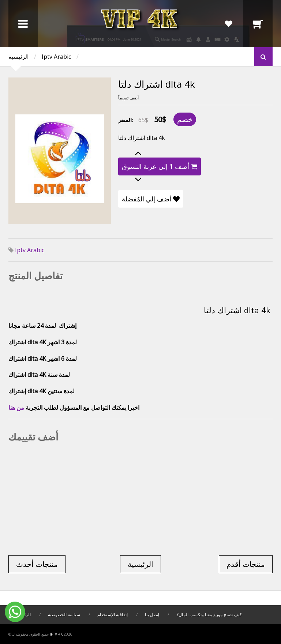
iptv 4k (56, 634)
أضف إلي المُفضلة (151, 199)
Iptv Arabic (56, 57)
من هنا (16, 408)
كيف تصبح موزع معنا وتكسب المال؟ (209, 615)
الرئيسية (18, 57)
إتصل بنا (152, 615)
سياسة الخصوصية (65, 615)
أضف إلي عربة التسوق (160, 166)
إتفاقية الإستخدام (113, 615)
